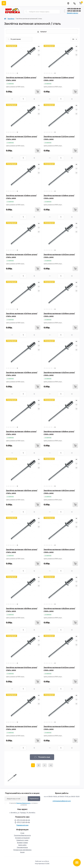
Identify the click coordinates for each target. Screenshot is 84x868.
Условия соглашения (22, 838)
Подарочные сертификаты (22, 850)
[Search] (26, 12)
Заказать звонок (72, 13)
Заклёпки (11, 19)
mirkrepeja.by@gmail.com (62, 801)
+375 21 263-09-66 (74, 11)
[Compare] (39, 55)
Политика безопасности (23, 803)
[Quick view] (39, 46)
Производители (22, 847)
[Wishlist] (39, 51)
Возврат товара (22, 843)
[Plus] (34, 99)
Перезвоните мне (22, 825)
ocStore (46, 861)
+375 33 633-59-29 (74, 9)
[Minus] (12, 99)
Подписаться (34, 799)
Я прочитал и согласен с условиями (23, 804)
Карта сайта (22, 845)
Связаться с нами (22, 840)
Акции (22, 852)
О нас (22, 833)
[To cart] (38, 92)
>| (51, 765)
